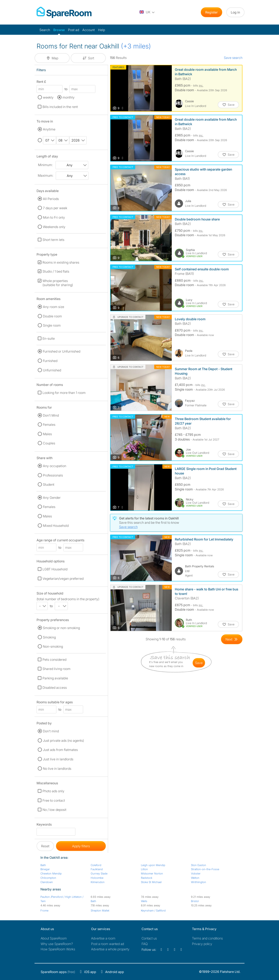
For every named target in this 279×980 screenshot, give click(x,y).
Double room (52, 316)
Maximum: (46, 175)
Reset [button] (45, 846)
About (54, 938)
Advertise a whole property (110, 949)
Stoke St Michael (151, 882)
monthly (69, 97)
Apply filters (81, 846)
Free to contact (54, 800)
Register (211, 12)
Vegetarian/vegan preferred (63, 579)
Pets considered (54, 660)
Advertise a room (103, 938)
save (199, 663)
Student (49, 484)
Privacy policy (202, 944)
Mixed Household (56, 526)
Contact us (149, 938)
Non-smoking (53, 646)
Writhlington (199, 882)
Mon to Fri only (54, 217)
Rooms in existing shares (61, 262)
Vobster (196, 873)
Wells (144, 901)
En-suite (49, 338)
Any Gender (52, 498)
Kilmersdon (98, 882)
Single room (52, 325)
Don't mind (51, 731)
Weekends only (54, 227)
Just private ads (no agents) (63, 741)
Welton (195, 878)
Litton (144, 869)
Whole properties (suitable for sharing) (58, 283)
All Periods (51, 199)
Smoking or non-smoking (61, 628)
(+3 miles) (136, 46)
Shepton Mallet (100, 910)
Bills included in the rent (60, 107)
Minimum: (45, 165)
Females (49, 425)
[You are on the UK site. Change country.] (147, 12)
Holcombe (97, 878)
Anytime (49, 129)
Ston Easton (199, 865)
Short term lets (53, 240)
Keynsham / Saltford (153, 910)
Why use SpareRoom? (57, 944)
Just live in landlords (58, 759)
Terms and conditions (207, 938)
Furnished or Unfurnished (62, 351)
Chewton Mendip (51, 873)
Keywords (44, 825)
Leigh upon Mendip (153, 865)
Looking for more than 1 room (64, 393)
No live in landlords (57, 769)
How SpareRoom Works (58, 949)
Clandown (47, 882)
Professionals (53, 475)
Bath (43, 865)
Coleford (96, 865)
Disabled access (55, 688)
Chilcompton (48, 878)
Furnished (50, 361)
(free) (58, 972)
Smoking (49, 637)
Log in (235, 12)
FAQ (145, 944)
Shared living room (56, 669)
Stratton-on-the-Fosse (205, 869)
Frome (44, 910)
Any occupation (55, 466)
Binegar (45, 869)
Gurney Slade (99, 873)
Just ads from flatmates (60, 750)
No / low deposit (54, 810)
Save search (233, 58)
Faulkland (97, 869)
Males (47, 434)
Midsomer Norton (152, 873)
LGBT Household (55, 569)
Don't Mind (51, 415)
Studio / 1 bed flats (56, 271)
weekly (48, 97)
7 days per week (55, 208)
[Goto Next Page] (232, 639)
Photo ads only (53, 791)
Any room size (54, 307)
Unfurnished (52, 370)
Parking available (55, 678)
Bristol (195, 901)
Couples (49, 443)
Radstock (147, 878)
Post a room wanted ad (108, 944)
